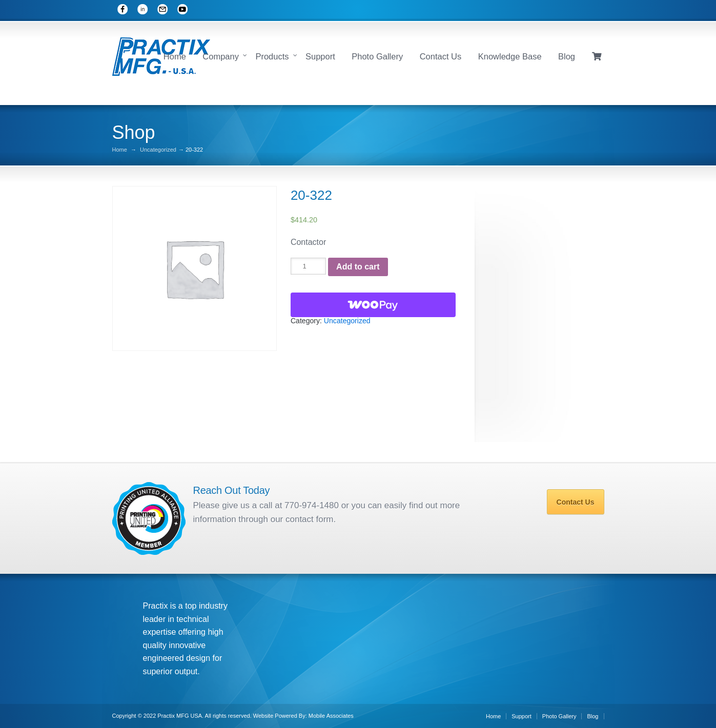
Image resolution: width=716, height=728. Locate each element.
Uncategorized (158, 150)
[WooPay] (373, 305)
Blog (567, 56)
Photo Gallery (377, 56)
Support (320, 56)
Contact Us (441, 56)
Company (221, 56)
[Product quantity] (308, 266)
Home (175, 56)
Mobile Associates (331, 716)
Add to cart (358, 267)
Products (272, 56)
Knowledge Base (510, 56)
